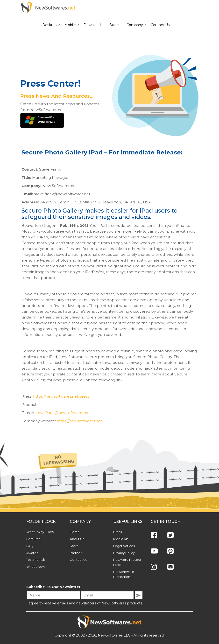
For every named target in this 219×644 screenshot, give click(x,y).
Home (75, 532)
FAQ (30, 546)
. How (49, 532)
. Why (40, 532)
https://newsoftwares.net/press (61, 396)
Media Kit (121, 539)
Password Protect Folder (127, 562)
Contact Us (78, 560)
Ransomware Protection (124, 574)
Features (33, 539)
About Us (77, 539)
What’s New (36, 567)
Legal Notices (124, 546)
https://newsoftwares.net (79, 421)
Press (117, 532)
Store (74, 546)
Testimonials (36, 560)
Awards (32, 553)
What (31, 532)
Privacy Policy (124, 553)
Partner (76, 553)
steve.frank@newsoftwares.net (63, 413)
